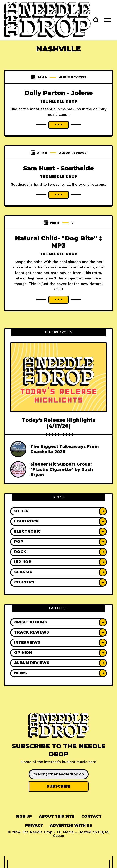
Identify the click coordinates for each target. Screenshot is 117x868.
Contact (91, 816)
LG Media (65, 832)
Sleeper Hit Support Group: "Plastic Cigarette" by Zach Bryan (62, 469)
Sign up (24, 816)
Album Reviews (73, 77)
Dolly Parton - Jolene (59, 93)
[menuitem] (24, 816)
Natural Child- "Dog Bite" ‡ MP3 (58, 242)
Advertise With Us (71, 825)
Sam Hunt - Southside (58, 168)
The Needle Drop (59, 101)
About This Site (57, 816)
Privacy (34, 825)
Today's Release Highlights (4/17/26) (59, 423)
